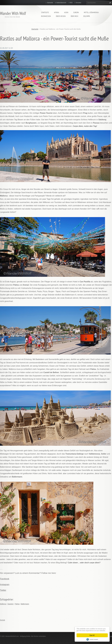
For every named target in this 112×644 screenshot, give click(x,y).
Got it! (92, 635)
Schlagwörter (7, 599)
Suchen (110, 3)
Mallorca (3, 604)
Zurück (3, 620)
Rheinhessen (46, 16)
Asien (66, 12)
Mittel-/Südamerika (91, 12)
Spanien (10, 604)
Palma (17, 604)
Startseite (45, 12)
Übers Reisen (61, 16)
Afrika (57, 12)
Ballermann (25, 604)
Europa (76, 12)
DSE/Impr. (87, 16)
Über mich (74, 16)
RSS (71, 3)
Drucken (79, 3)
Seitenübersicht (61, 3)
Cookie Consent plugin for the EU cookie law (92, 639)
